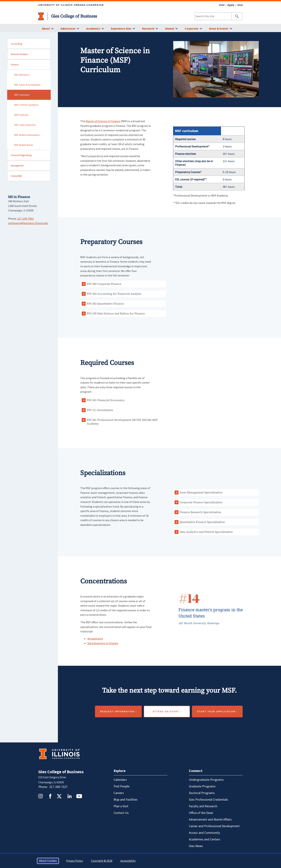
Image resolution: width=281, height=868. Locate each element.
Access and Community (204, 833)
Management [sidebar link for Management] (17, 166)
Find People (122, 786)
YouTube (79, 796)
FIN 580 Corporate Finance (104, 284)
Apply (231, 5)
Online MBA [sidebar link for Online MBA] (16, 176)
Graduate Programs (202, 786)
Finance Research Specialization (200, 512)
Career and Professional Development (214, 826)
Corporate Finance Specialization (201, 502)
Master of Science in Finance (103, 121)
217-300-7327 (58, 787)
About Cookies (48, 861)
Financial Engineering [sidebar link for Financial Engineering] (21, 155)
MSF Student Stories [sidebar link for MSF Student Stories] (24, 145)
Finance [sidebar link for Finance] (15, 64)
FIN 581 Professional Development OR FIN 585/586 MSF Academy (122, 422)
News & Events (219, 29)
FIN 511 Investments (100, 410)
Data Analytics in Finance (103, 643)
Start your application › (217, 712)
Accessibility (128, 861)
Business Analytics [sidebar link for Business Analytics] (20, 54)
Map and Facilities (126, 800)
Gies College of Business (74, 16)
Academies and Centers (205, 839)
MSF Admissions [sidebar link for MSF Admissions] (22, 75)
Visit (222, 5)
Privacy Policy (75, 861)
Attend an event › (167, 712)
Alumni (170, 29)
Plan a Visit (121, 806)
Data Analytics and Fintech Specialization (206, 532)
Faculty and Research (203, 806)
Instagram (41, 796)
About (46, 29)
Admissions (68, 29)
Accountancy (95, 639)
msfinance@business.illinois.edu (28, 223)
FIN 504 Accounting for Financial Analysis (114, 294)
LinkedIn (70, 796)
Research (148, 29)
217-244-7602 (25, 219)
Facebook (50, 796)
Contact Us (121, 813)
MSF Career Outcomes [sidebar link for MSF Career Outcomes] (25, 125)
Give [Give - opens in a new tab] (240, 5)
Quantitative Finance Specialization (202, 522)
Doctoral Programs (202, 793)
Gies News (196, 846)
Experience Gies (121, 29)
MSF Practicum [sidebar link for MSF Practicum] (21, 115)
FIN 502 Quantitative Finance (106, 304)
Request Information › (118, 712)
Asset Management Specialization (201, 492)
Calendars (120, 780)
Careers (119, 793)
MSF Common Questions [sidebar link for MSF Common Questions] (26, 105)
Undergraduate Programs (206, 780)
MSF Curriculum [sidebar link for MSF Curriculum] (22, 95)
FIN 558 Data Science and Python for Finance (116, 314)
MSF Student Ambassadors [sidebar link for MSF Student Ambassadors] (27, 135)
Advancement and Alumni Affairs (210, 820)
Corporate (192, 29)
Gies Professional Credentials (209, 800)
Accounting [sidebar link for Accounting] (16, 44)
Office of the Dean (201, 813)
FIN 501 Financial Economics (106, 400)
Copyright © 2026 (102, 861)
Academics (93, 29)
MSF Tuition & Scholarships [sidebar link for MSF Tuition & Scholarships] (27, 85)
